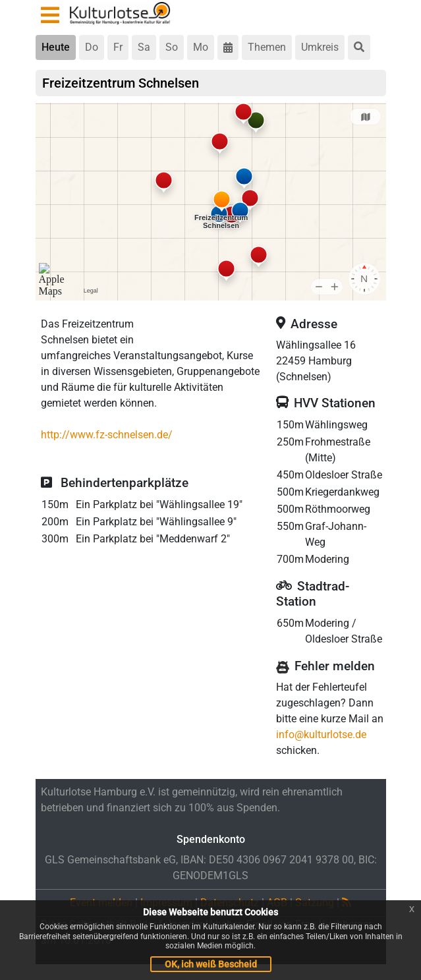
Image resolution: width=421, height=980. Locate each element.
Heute (56, 47)
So (172, 47)
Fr (118, 47)
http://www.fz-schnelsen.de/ (107, 435)
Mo (201, 47)
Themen (267, 47)
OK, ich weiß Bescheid (211, 964)
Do (92, 47)
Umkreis (320, 47)
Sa (144, 47)
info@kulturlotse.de (321, 735)
